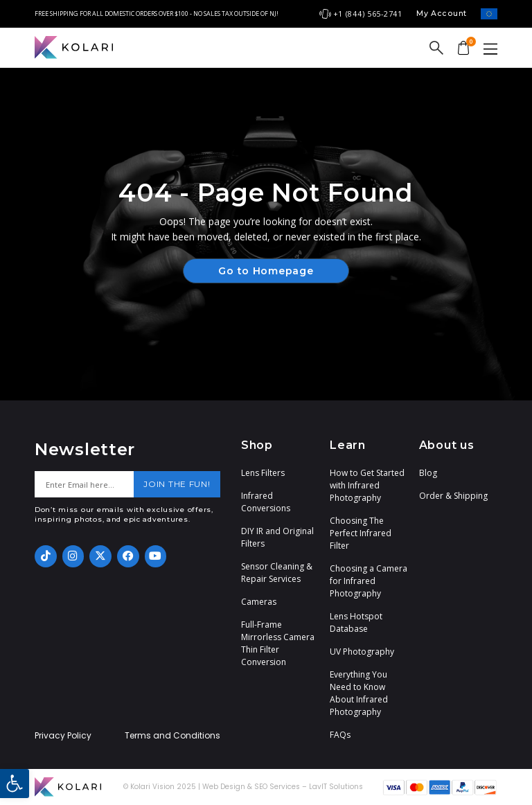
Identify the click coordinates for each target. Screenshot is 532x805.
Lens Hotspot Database (356, 622)
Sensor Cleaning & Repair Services (277, 573)
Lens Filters (263, 473)
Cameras (259, 602)
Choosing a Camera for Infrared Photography (369, 581)
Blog (428, 473)
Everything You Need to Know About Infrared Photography (359, 693)
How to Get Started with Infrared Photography (367, 485)
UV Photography (362, 652)
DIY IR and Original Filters (277, 537)
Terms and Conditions (172, 736)
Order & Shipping (453, 496)
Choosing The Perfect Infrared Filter (361, 533)
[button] (15, 784)
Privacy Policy (63, 736)
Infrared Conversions (266, 502)
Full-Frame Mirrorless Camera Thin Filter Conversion (278, 643)
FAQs (340, 735)
